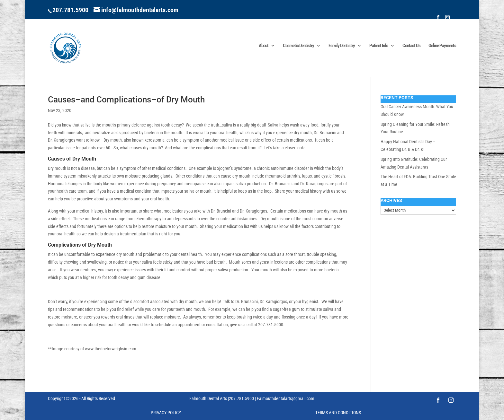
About (264, 46)
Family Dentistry (342, 46)
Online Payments (442, 46)
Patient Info (379, 46)
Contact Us (411, 46)
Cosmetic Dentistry (298, 46)
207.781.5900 (70, 10)
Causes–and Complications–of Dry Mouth (126, 100)
